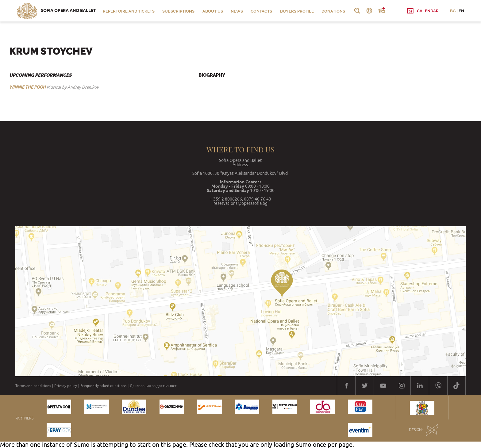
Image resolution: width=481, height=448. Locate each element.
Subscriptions (178, 11)
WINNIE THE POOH (27, 87)
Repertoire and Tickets (129, 11)
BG (453, 11)
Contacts (261, 11)
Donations (333, 11)
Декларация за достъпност (153, 386)
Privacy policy (66, 386)
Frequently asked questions (103, 386)
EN (461, 11)
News (237, 11)
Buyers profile (297, 11)
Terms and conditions (33, 386)
